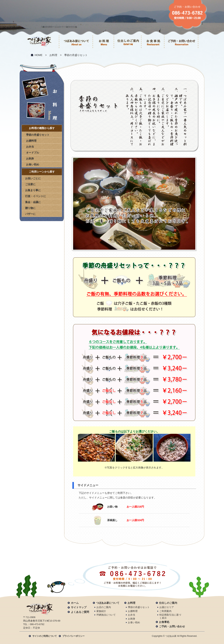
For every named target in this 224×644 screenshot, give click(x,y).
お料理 (53, 55)
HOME (39, 55)
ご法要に (30, 184)
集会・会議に (33, 202)
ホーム (75, 603)
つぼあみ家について (108, 603)
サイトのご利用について (45, 636)
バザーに (30, 214)
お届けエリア (167, 607)
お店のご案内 (104, 607)
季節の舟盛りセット (38, 135)
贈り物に (30, 208)
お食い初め (33, 164)
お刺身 (30, 158)
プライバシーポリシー (73, 636)
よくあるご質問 (80, 612)
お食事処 (164, 622)
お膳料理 (31, 141)
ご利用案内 (165, 611)
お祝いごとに (33, 178)
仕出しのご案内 (168, 603)
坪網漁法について (106, 615)
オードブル (33, 153)
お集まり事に (33, 190)
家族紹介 (101, 611)
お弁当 (30, 147)
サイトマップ (79, 607)
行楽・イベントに (36, 196)
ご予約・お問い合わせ (172, 626)
